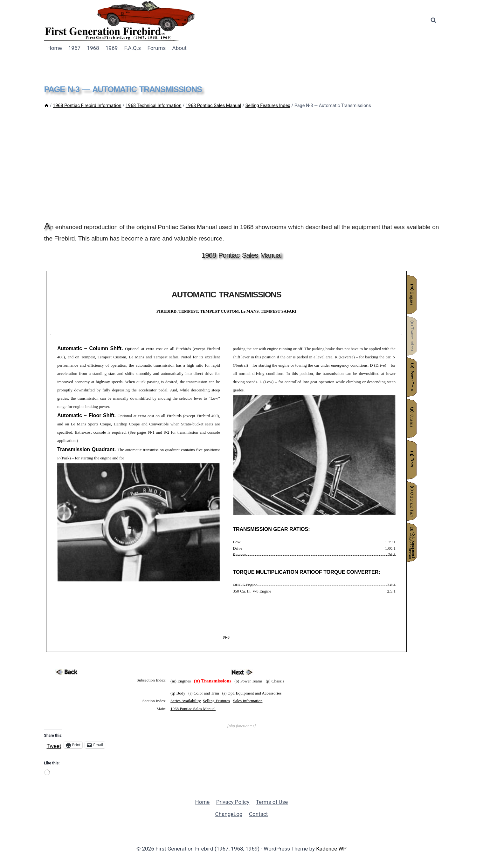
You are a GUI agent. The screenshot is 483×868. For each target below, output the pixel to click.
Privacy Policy (233, 802)
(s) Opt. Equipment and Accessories (252, 693)
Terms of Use (272, 802)
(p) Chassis (275, 681)
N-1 (151, 432)
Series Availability (186, 701)
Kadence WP (331, 849)
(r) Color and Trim (204, 693)
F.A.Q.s (133, 48)
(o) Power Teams (248, 681)
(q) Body (178, 693)
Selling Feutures (216, 701)
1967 (74, 48)
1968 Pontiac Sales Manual (193, 709)
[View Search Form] (433, 20)
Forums (156, 48)
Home (55, 48)
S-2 (167, 432)
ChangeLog (229, 814)
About (179, 48)
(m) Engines (181, 681)
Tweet (54, 745)
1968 (93, 48)
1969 (112, 48)
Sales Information (248, 701)
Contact (258, 814)
